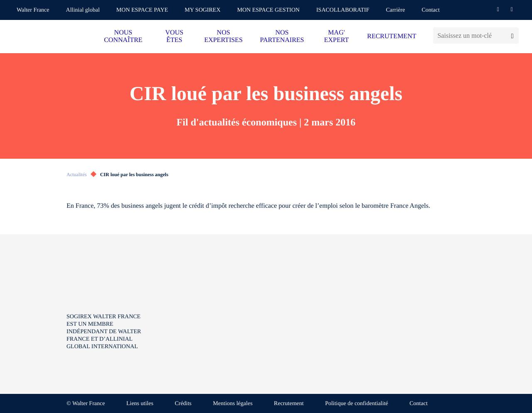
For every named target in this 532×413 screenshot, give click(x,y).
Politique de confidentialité (357, 404)
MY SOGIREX (202, 10)
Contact (431, 10)
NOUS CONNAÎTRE (123, 36)
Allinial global (83, 10)
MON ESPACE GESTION (268, 10)
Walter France (33, 10)
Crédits (183, 404)
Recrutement (289, 404)
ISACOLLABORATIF (343, 10)
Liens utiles (140, 404)
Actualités (77, 175)
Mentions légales (233, 404)
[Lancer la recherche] (512, 36)
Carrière (396, 10)
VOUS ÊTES (175, 36)
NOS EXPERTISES (223, 36)
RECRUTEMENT (392, 36)
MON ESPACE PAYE (142, 10)
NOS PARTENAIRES (282, 36)
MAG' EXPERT (336, 36)
